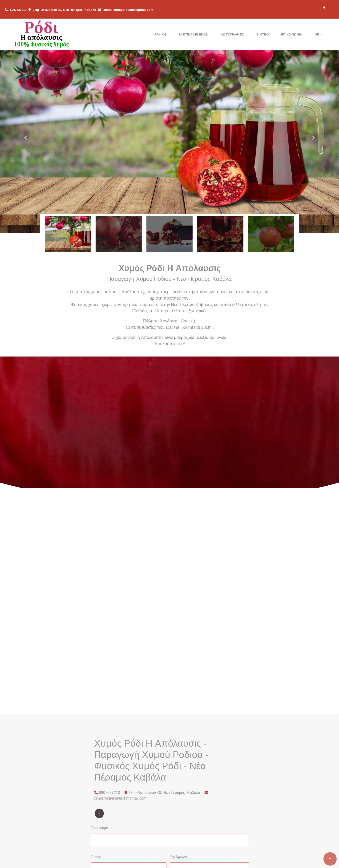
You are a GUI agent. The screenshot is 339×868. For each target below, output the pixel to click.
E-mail (96, 857)
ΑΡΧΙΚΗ (160, 34)
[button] (25, 138)
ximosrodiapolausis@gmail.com (128, 10)
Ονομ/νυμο (99, 828)
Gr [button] (317, 34)
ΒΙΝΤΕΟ (262, 34)
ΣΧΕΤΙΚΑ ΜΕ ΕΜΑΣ (193, 34)
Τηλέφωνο (178, 857)
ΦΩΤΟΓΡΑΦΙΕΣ (232, 34)
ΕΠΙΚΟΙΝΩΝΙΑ (292, 34)
